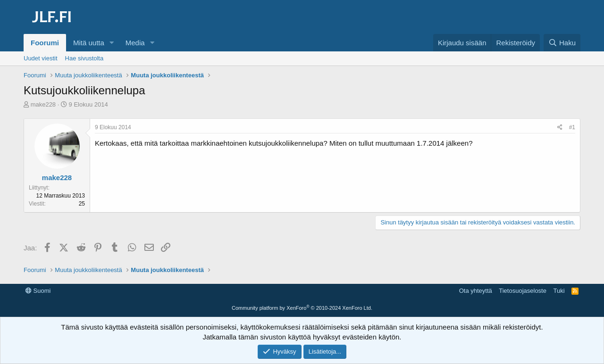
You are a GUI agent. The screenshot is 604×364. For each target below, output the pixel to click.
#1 (572, 127)
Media (135, 43)
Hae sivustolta (84, 58)
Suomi (38, 291)
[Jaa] (560, 128)
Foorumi (45, 43)
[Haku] (562, 43)
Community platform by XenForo (302, 308)
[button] (112, 43)
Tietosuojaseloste (523, 291)
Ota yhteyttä (476, 291)
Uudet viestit (41, 58)
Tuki (559, 291)
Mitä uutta (89, 43)
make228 (43, 104)
